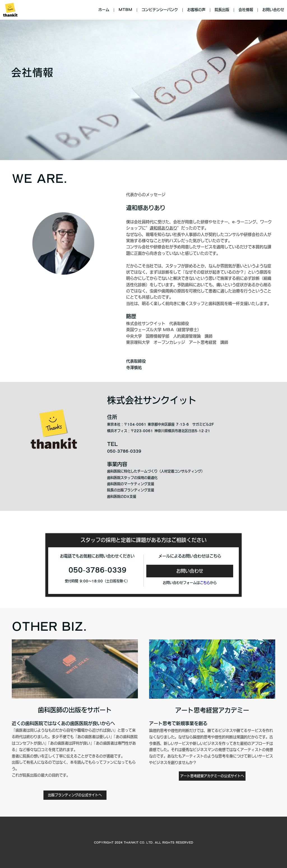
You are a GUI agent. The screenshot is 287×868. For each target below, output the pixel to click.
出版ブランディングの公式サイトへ (75, 795)
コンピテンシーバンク (160, 10)
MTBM (125, 10)
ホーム (104, 10)
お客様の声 (196, 10)
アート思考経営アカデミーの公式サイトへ (212, 776)
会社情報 (246, 10)
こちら (205, 583)
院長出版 (222, 10)
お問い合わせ (273, 10)
